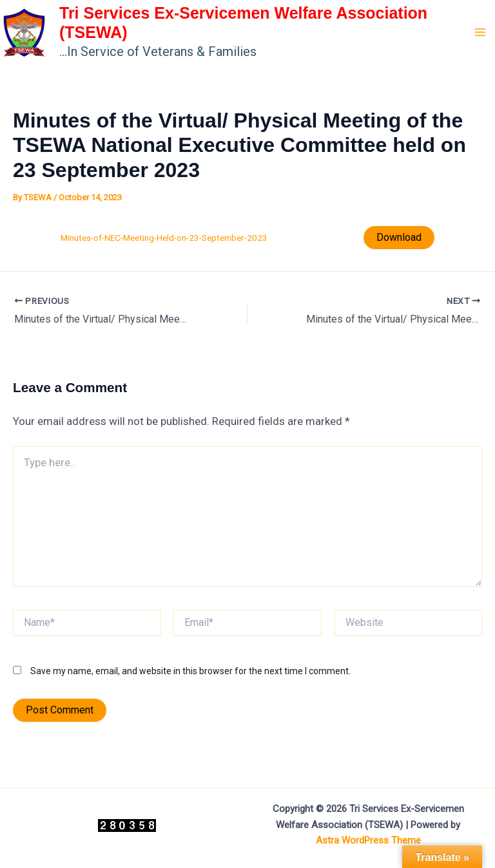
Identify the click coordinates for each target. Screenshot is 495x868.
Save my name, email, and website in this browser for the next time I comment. (190, 671)
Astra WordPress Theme (368, 840)
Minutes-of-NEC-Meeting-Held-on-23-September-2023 (164, 238)
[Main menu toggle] (481, 32)
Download (399, 237)
